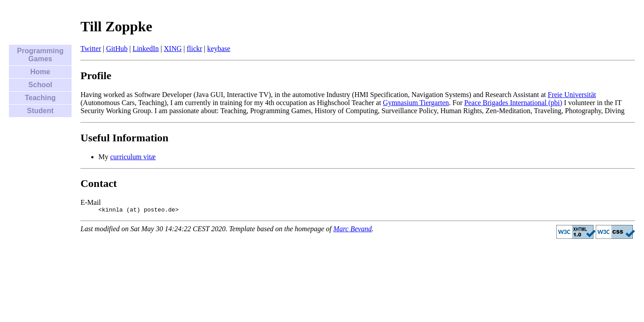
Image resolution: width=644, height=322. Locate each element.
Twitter (91, 49)
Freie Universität (572, 95)
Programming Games (40, 55)
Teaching (40, 98)
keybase (219, 49)
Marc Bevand (352, 230)
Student (40, 111)
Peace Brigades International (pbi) (513, 103)
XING (173, 49)
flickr (194, 49)
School (40, 85)
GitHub (117, 49)
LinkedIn (146, 49)
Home (40, 72)
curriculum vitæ (133, 157)
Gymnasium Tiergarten (416, 103)
